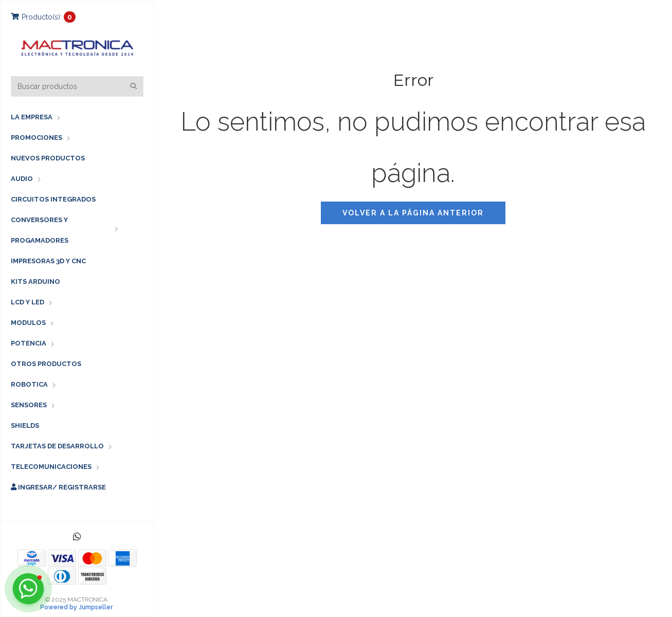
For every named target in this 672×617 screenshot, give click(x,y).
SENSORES (29, 405)
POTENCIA (29, 343)
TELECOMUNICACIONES (51, 467)
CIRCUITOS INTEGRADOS (53, 199)
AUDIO (22, 179)
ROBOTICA (29, 384)
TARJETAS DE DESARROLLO (57, 446)
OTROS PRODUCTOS (46, 364)
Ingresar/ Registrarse (58, 487)
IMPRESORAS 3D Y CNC (48, 261)
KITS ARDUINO (35, 282)
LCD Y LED (28, 302)
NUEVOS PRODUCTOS (48, 158)
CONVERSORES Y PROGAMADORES (40, 230)
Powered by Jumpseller (76, 607)
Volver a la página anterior (413, 213)
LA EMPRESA (32, 117)
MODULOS (28, 323)
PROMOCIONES (37, 138)
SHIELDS (25, 425)
